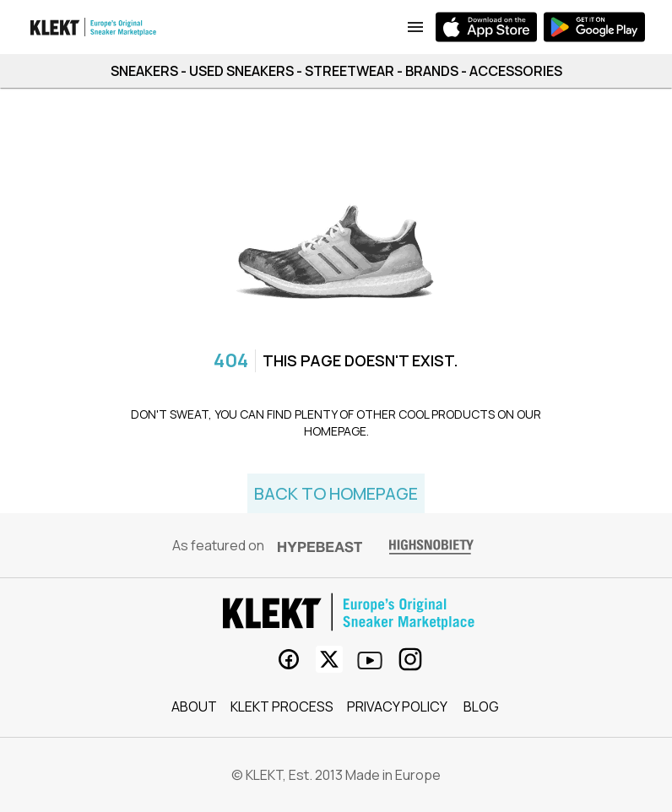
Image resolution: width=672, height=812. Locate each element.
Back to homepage (336, 493)
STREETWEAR (350, 71)
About (194, 706)
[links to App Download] (415, 27)
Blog (481, 706)
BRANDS (432, 71)
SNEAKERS (144, 71)
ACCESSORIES (516, 71)
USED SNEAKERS (241, 71)
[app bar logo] (94, 27)
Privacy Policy (397, 706)
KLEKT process (282, 706)
